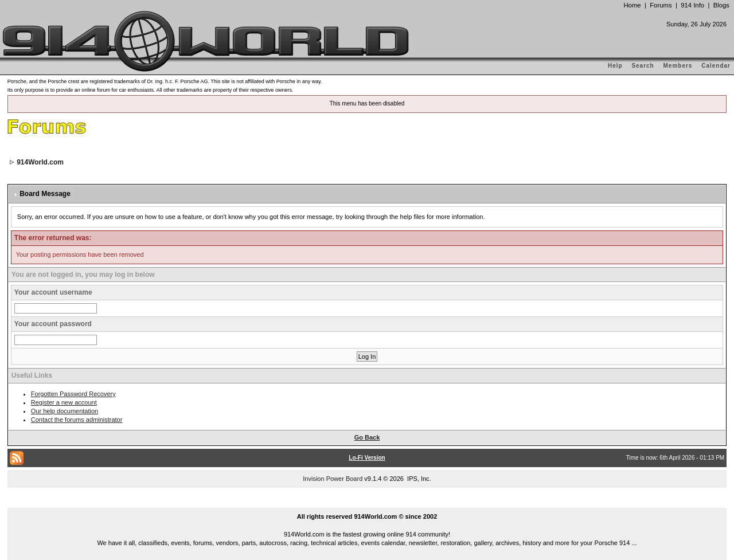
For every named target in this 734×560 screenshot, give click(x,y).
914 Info (692, 5)
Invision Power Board (333, 479)
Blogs (721, 5)
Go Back (367, 437)
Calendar (716, 66)
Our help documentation (65, 411)
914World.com (40, 162)
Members (678, 66)
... (367, 503)
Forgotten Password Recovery (73, 394)
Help (615, 66)
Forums (661, 5)
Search (643, 66)
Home (632, 5)
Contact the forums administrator (77, 420)
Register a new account (64, 402)
